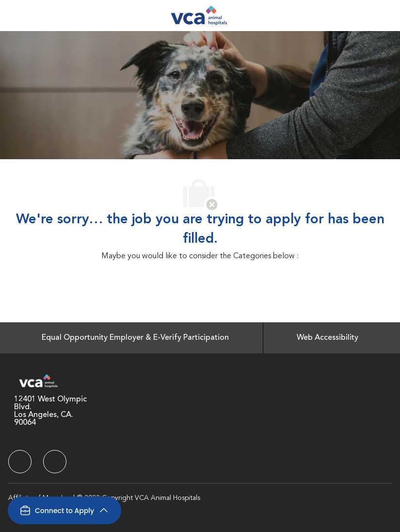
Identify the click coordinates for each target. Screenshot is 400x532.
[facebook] (20, 462)
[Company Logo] (199, 16)
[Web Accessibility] (328, 338)
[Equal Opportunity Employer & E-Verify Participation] (135, 338)
